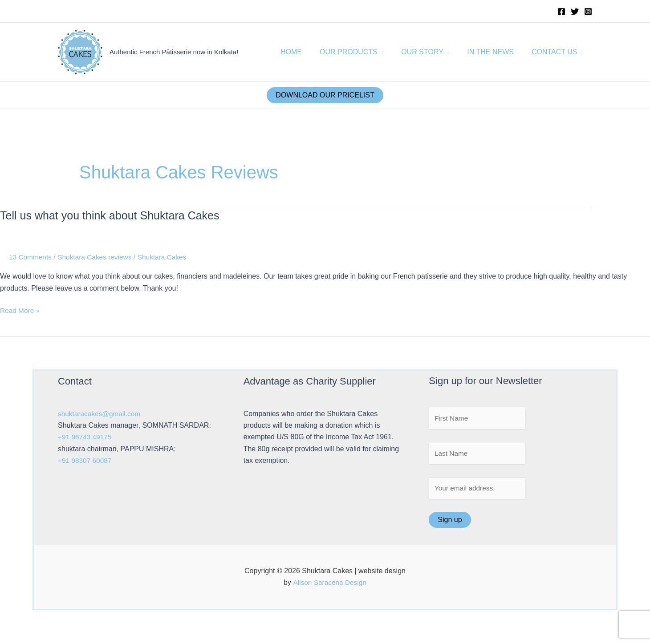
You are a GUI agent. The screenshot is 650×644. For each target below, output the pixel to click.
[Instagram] (588, 12)
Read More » (21, 311)
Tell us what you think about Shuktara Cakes (114, 215)
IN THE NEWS (496, 52)
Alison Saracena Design (330, 585)
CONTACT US (556, 52)
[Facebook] (561, 12)
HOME (307, 52)
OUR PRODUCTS (361, 52)
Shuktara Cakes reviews (98, 257)
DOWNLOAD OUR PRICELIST (325, 95)
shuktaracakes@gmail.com (101, 414)
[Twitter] (575, 12)
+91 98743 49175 (86, 437)
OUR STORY (431, 52)
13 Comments (31, 257)
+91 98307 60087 (86, 460)
